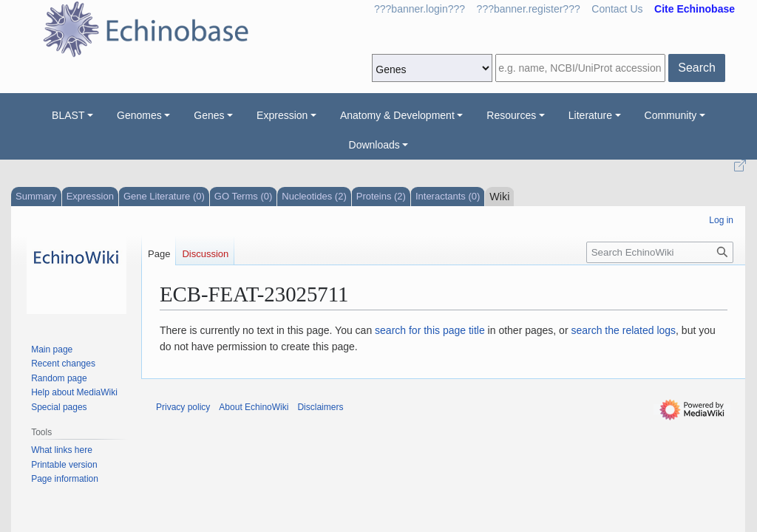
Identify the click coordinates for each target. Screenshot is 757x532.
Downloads (374, 145)
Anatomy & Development (397, 115)
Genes (209, 115)
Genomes (139, 115)
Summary (36, 196)
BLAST (68, 115)
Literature (590, 115)
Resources (511, 115)
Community (671, 115)
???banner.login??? (420, 9)
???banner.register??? (529, 9)
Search (697, 68)
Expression (282, 115)
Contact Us (617, 9)
